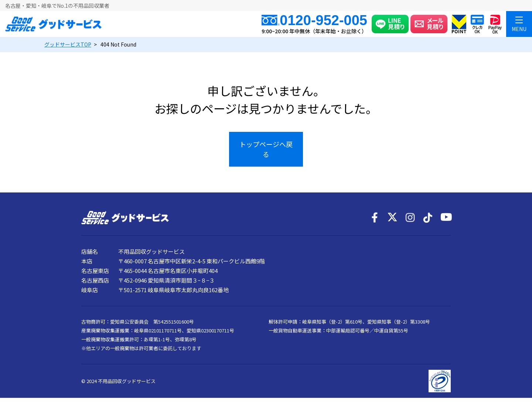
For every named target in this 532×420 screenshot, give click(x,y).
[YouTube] (446, 218)
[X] (392, 218)
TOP (68, 44)
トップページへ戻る (266, 149)
